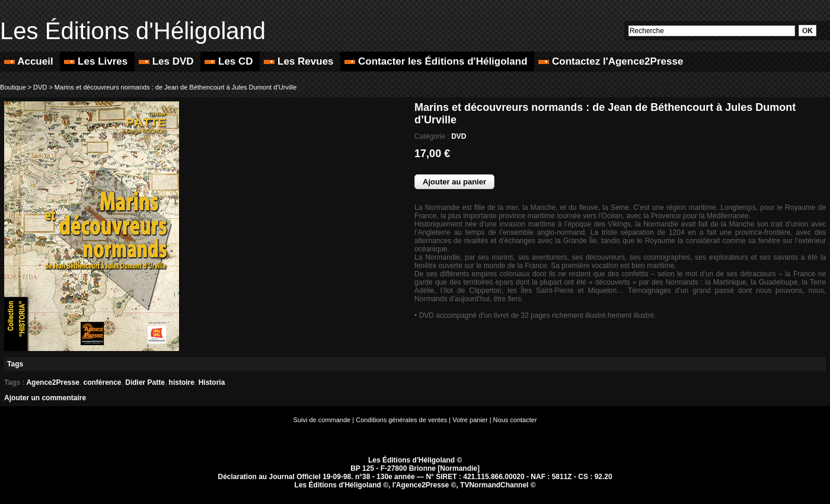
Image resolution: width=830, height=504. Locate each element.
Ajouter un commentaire (45, 398)
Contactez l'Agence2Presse (611, 61)
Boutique (13, 87)
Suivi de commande (322, 420)
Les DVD (167, 61)
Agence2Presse (52, 382)
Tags (15, 364)
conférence (103, 382)
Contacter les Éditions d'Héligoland (437, 61)
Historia (212, 382)
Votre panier (470, 420)
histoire (182, 382)
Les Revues (300, 61)
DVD (40, 87)
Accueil (30, 61)
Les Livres (97, 61)
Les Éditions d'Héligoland (133, 31)
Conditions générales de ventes (401, 420)
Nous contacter (515, 420)
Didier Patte (145, 382)
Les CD (230, 61)
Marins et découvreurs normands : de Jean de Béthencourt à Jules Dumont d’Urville (175, 87)
